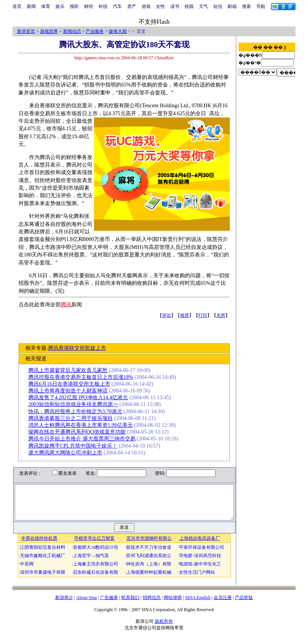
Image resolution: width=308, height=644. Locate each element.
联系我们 (130, 604)
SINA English (198, 604)
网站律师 (173, 604)
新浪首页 (26, 31)
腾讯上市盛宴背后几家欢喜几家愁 (71, 370)
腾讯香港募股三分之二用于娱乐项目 (73, 418)
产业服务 (95, 31)
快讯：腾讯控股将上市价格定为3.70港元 (78, 412)
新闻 (31, 6)
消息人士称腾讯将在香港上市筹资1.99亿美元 (83, 425)
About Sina (86, 604)
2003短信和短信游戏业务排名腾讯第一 (76, 404)
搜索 (246, 6)
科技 (103, 6)
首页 (17, 6)
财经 (89, 6)
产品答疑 (244, 604)
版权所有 (164, 628)
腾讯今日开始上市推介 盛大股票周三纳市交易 (85, 439)
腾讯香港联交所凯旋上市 (79, 348)
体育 (46, 6)
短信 (218, 6)
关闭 (223, 315)
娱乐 (60, 6)
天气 (203, 6)
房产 (132, 6)
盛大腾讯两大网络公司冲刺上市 (68, 453)
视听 (74, 6)
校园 (189, 6)
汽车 (117, 6)
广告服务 (109, 604)
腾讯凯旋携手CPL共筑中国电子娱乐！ (75, 446)
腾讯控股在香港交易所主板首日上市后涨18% (83, 377)
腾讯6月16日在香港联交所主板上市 (72, 384)
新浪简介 (64, 604)
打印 (205, 315)
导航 (261, 6)
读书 (175, 6)
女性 (160, 6)
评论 (169, 315)
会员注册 (223, 604)
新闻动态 (72, 31)
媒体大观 (118, 31)
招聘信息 (152, 604)
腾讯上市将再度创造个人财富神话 (71, 391)
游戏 (146, 6)
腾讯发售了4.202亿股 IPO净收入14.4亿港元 (81, 398)
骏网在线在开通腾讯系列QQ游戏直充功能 (80, 432)
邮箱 (232, 6)
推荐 (187, 315)
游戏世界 (49, 31)
